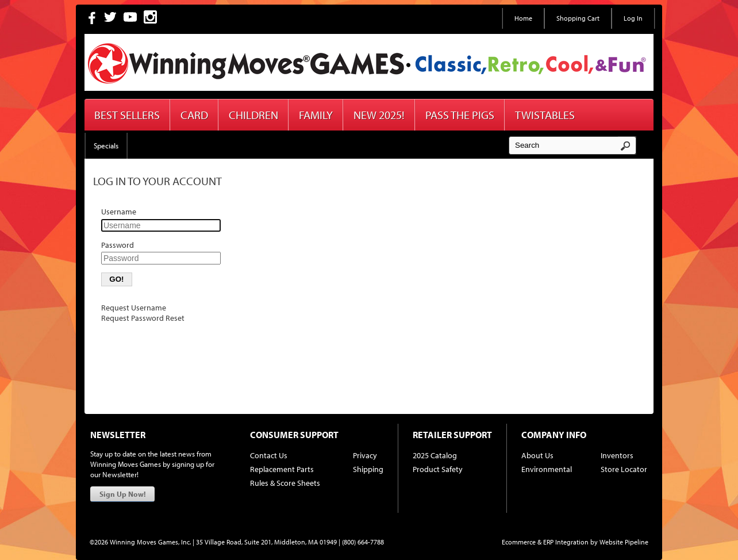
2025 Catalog (435, 455)
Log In (633, 18)
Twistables (545, 115)
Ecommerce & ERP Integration (545, 542)
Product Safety (438, 469)
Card (194, 115)
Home (523, 18)
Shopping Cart (578, 18)
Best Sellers (127, 115)
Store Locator (624, 469)
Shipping (368, 469)
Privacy (365, 455)
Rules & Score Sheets (285, 483)
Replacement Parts (282, 469)
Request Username (134, 308)
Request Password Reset (143, 318)
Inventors (617, 455)
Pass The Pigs (460, 115)
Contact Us (269, 455)
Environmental (547, 469)
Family (316, 115)
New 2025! (379, 115)
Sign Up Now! (122, 494)
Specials (106, 145)
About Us (537, 455)
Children (253, 115)
